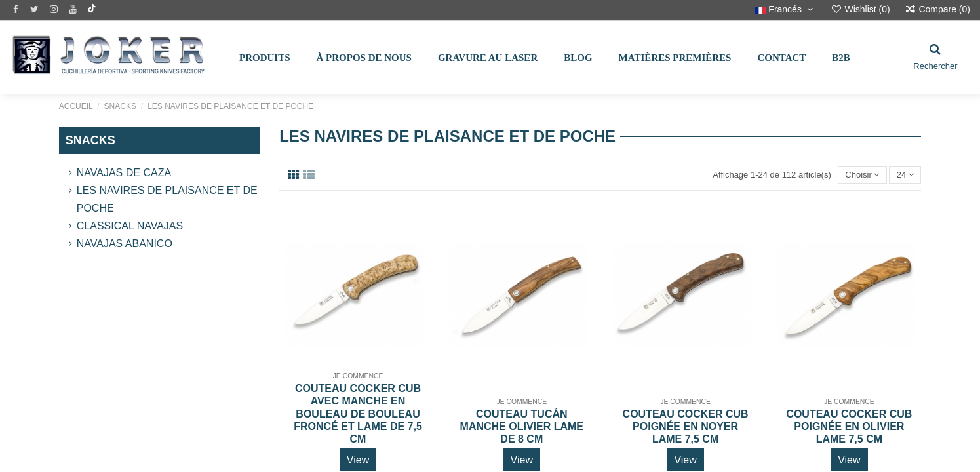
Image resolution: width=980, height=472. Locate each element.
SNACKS (90, 140)
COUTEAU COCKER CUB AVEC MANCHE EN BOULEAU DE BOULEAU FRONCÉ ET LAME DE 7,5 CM (358, 414)
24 (905, 175)
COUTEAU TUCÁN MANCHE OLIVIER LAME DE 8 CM (522, 426)
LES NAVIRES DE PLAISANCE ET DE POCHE (167, 199)
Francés (785, 9)
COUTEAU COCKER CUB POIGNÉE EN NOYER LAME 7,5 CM (686, 426)
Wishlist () (862, 9)
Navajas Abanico (125, 244)
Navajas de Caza (124, 173)
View (358, 460)
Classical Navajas (130, 226)
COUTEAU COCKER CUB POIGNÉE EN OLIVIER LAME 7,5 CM (849, 426)
